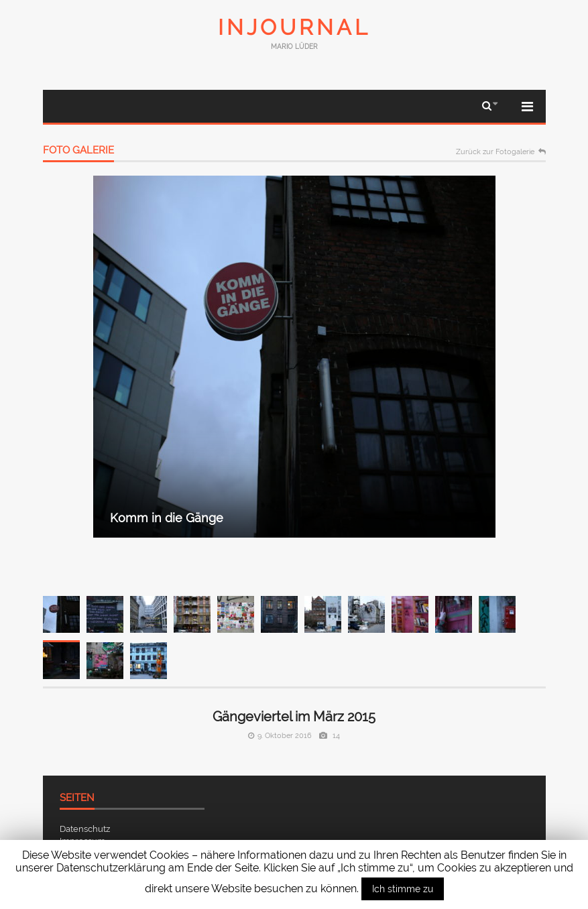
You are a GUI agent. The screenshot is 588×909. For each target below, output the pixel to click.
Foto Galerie (78, 151)
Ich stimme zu (403, 889)
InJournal (294, 27)
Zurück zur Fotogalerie (495, 152)
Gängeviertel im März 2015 (294, 717)
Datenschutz (85, 829)
